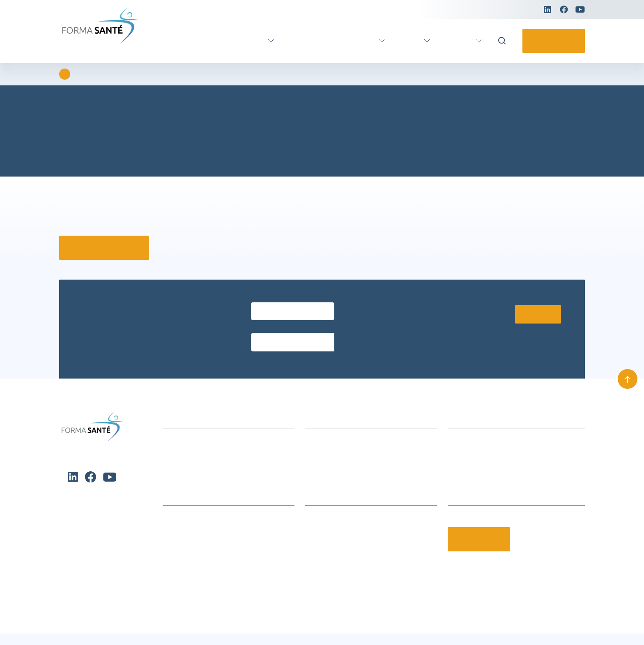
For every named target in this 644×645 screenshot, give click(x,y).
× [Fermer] (538, 197)
